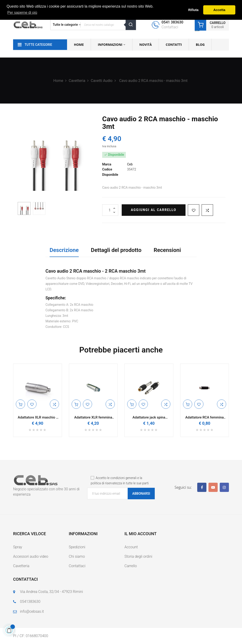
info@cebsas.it (32, 611)
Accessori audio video (31, 556)
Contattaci (77, 566)
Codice (107, 169)
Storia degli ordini (138, 556)
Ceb (130, 164)
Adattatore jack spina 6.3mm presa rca (149, 417)
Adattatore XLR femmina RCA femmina (93, 417)
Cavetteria (21, 566)
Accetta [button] (219, 10)
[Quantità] (110, 210)
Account (131, 547)
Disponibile (110, 175)
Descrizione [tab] (64, 250)
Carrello (131, 566)
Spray (18, 547)
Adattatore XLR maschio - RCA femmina (37, 417)
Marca (107, 164)
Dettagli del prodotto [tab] (116, 250)
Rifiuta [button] (193, 10)
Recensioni (167, 250)
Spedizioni (77, 547)
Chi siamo (77, 556)
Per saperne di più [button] (22, 13)
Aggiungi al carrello (154, 210)
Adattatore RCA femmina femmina (204, 417)
